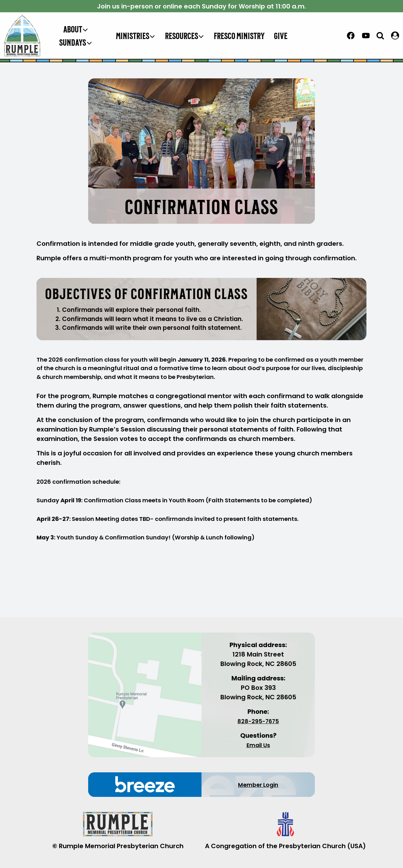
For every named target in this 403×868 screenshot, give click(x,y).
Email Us (258, 745)
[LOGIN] (395, 36)
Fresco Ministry (239, 36)
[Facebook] (351, 36)
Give (281, 36)
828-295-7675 (258, 721)
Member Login (258, 785)
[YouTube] (366, 36)
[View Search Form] (380, 35)
